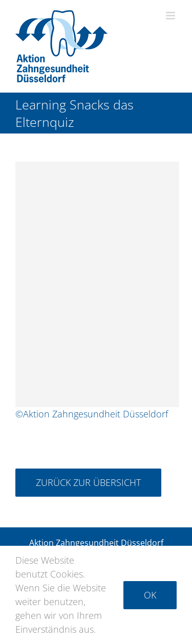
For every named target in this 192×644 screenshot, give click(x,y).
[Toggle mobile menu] (171, 16)
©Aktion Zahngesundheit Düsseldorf (92, 413)
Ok (150, 595)
